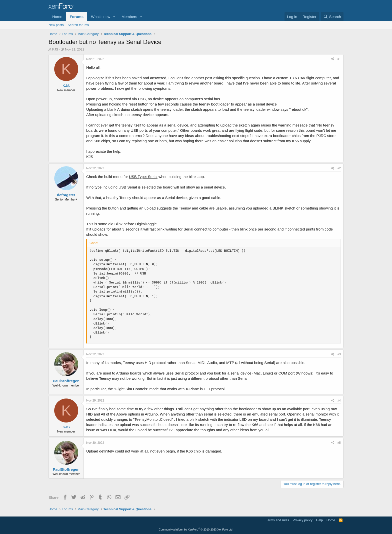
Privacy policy (303, 520)
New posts (56, 25)
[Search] (332, 17)
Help (320, 520)
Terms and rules (277, 520)
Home (57, 17)
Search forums (78, 25)
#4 (339, 400)
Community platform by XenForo (196, 529)
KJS (55, 49)
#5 (339, 443)
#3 (339, 354)
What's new (101, 17)
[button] (114, 17)
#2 (339, 168)
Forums (77, 17)
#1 (339, 59)
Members (129, 17)
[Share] (333, 59)
